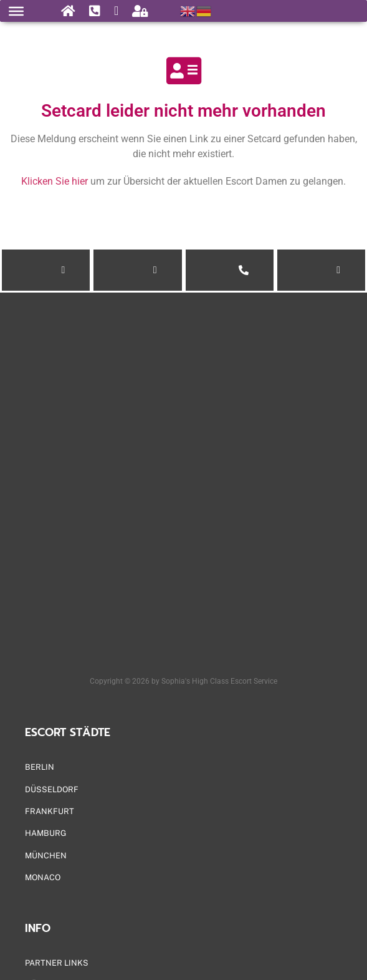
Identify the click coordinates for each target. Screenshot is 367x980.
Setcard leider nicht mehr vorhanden (183, 111)
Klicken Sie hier (55, 181)
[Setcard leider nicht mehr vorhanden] (184, 70)
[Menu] (16, 11)
